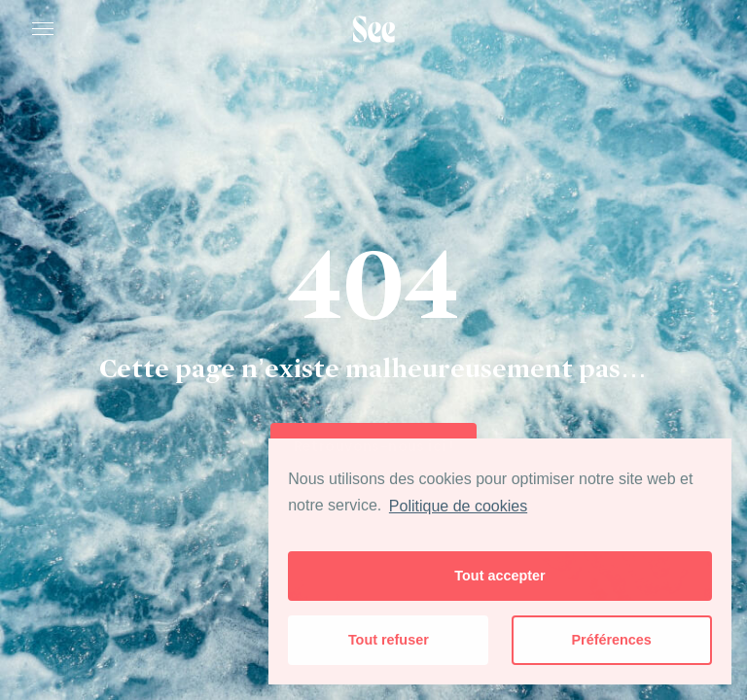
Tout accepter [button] (499, 576)
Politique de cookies (458, 506)
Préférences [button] (611, 640)
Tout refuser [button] (389, 640)
